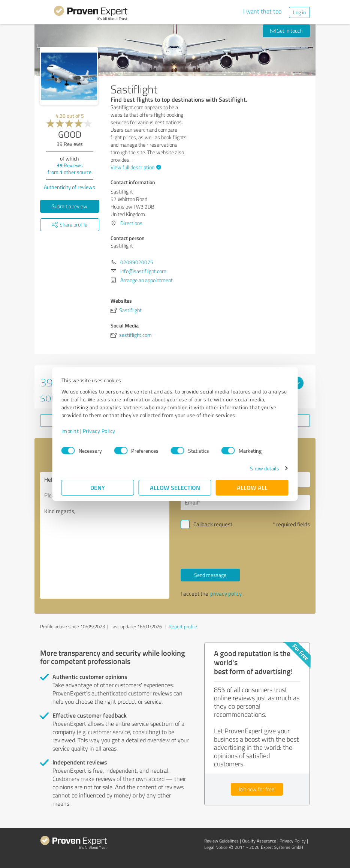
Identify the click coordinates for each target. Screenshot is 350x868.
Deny (98, 487)
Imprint (70, 431)
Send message (210, 575)
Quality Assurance (259, 841)
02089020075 (137, 262)
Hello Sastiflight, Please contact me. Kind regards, (105, 535)
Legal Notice (216, 847)
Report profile (183, 626)
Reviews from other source (70, 169)
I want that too (262, 11)
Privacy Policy (99, 431)
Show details (264, 468)
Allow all (252, 487)
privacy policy (226, 594)
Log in (299, 12)
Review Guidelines (221, 841)
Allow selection (175, 487)
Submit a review (70, 206)
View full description (135, 167)
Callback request (213, 524)
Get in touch (286, 31)
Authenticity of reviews (70, 187)
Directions (131, 223)
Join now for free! (257, 789)
